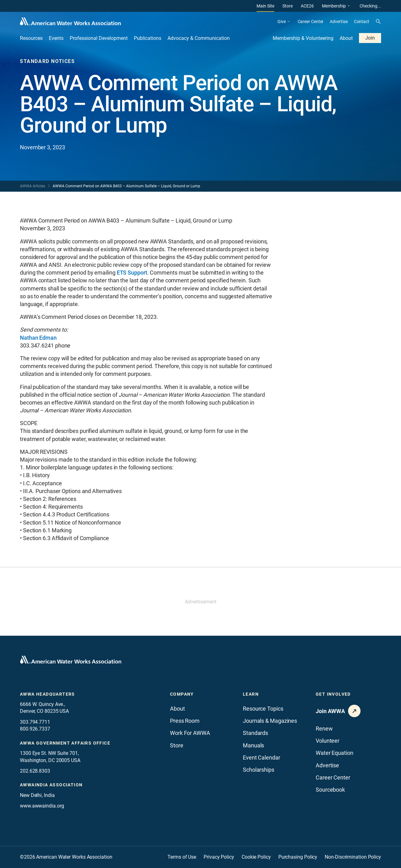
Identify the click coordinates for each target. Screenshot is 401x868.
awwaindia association (51, 785)
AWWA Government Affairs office (65, 743)
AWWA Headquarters (47, 694)
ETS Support (132, 273)
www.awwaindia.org (42, 806)
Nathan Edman (38, 338)
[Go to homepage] (71, 660)
